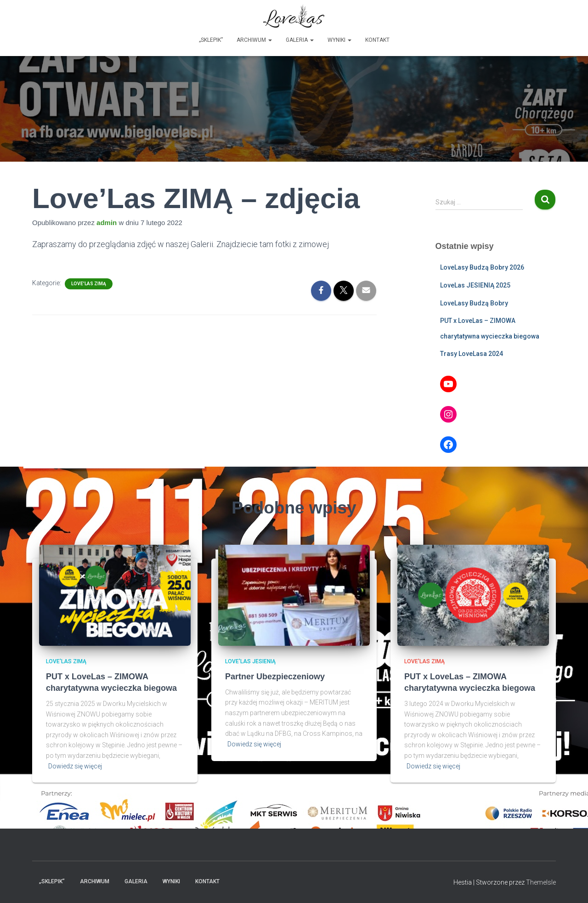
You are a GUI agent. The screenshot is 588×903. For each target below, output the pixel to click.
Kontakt (377, 40)
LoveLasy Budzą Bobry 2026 (482, 267)
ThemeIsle (541, 882)
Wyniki (339, 40)
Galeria (300, 40)
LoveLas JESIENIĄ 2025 (475, 285)
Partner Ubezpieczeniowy (275, 677)
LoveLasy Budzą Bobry (474, 303)
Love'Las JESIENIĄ (250, 661)
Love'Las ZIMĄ (89, 284)
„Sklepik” (211, 40)
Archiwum (254, 40)
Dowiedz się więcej (75, 766)
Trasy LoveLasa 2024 (472, 354)
